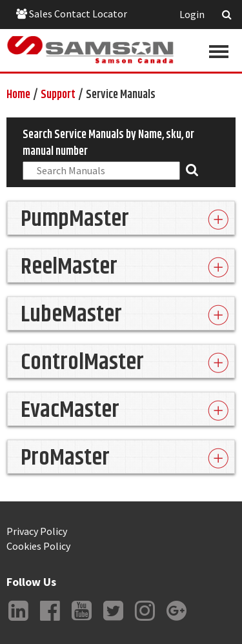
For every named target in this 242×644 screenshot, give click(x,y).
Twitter (113, 621)
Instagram (145, 621)
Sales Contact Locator (72, 14)
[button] (121, 218)
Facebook (50, 621)
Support (58, 95)
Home (18, 95)
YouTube (81, 621)
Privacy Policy (37, 531)
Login (192, 14)
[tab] (121, 218)
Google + (176, 621)
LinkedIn (18, 621)
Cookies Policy (38, 546)
